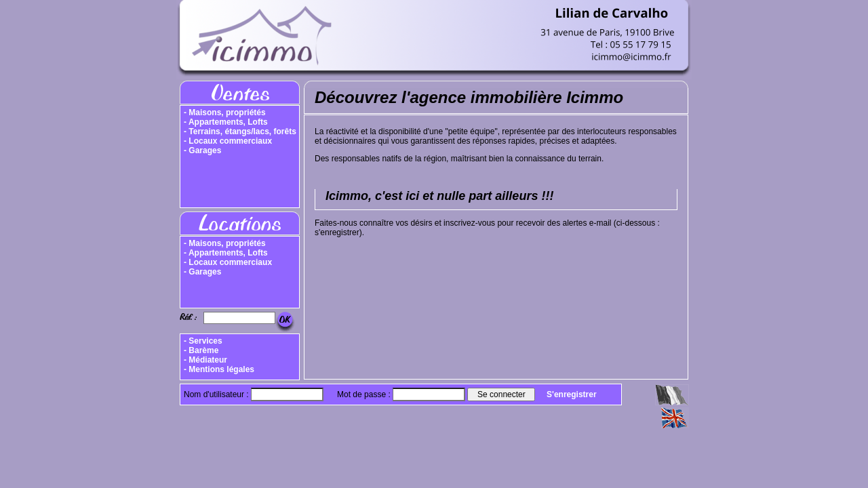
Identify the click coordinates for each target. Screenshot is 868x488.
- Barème (201, 350)
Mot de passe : (365, 394)
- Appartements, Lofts (226, 122)
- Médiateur (205, 360)
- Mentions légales (219, 369)
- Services (203, 341)
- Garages (202, 150)
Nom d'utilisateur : (217, 394)
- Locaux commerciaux (228, 141)
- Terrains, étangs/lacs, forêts (240, 131)
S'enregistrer (572, 394)
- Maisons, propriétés (225, 113)
